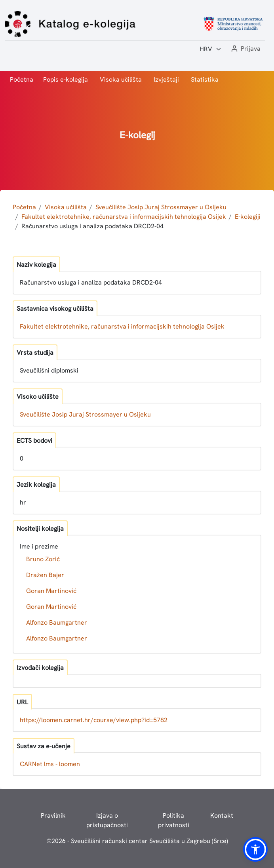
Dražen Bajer (45, 575)
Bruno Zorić (43, 559)
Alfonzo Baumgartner (57, 622)
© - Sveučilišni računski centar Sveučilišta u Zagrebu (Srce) (137, 841)
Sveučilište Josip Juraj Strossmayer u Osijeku (161, 207)
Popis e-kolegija (66, 79)
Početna (22, 79)
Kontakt (222, 815)
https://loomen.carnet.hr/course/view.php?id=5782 (94, 720)
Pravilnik (53, 815)
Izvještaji (166, 79)
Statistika (205, 79)
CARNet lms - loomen (50, 764)
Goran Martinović (51, 591)
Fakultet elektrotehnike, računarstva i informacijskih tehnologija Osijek (124, 217)
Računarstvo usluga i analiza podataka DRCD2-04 (92, 226)
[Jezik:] (211, 49)
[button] (245, 49)
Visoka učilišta (121, 79)
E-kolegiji (248, 217)
